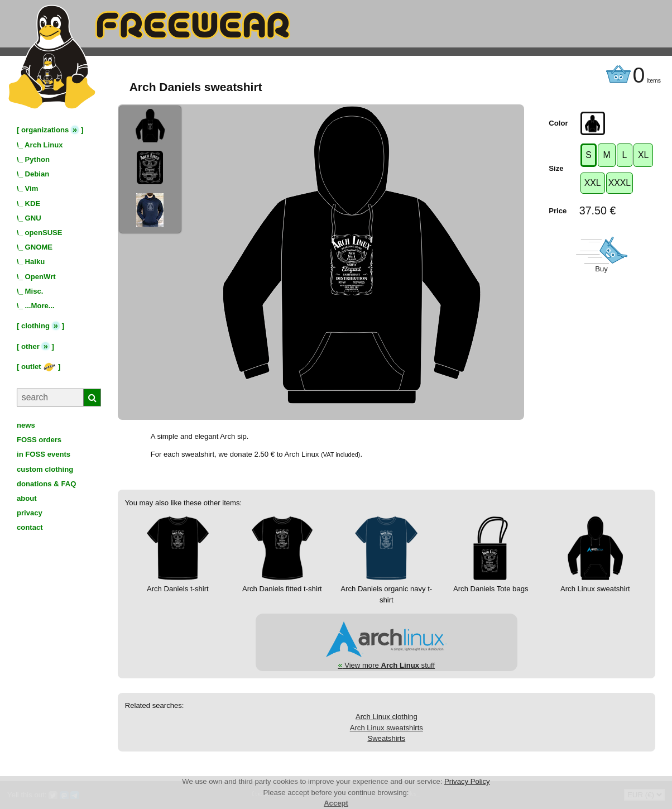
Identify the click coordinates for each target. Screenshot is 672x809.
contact (30, 527)
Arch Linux (44, 145)
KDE (33, 204)
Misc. (34, 291)
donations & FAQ (46, 484)
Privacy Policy (467, 781)
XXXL (620, 183)
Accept (336, 803)
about (27, 498)
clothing (35, 326)
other (30, 346)
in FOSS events (44, 454)
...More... (40, 306)
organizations (45, 130)
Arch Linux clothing (387, 717)
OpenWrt (40, 277)
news (26, 425)
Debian (37, 174)
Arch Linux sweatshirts (387, 728)
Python (37, 159)
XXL (593, 183)
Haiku (35, 262)
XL (643, 155)
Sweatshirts (386, 738)
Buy (601, 269)
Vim (32, 188)
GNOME (39, 247)
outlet (39, 367)
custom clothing (45, 469)
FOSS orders (39, 440)
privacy (30, 513)
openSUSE (44, 233)
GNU (33, 218)
